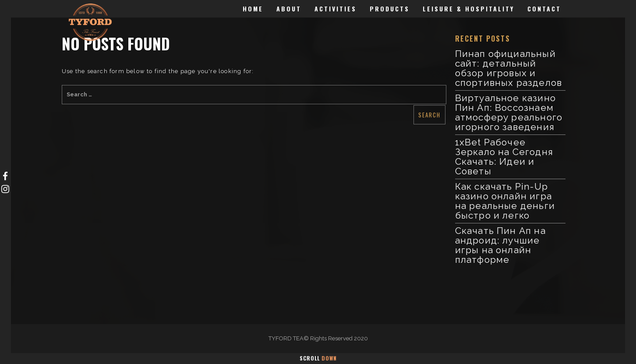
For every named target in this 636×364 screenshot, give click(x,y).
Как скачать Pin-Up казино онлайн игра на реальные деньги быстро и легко (505, 201)
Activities (336, 9)
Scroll (318, 358)
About (289, 9)
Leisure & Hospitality (468, 9)
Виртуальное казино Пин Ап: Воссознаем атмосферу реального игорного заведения (509, 112)
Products (390, 9)
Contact (544, 9)
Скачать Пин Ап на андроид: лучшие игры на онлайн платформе (500, 245)
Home (253, 9)
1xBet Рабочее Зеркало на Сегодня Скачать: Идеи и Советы (504, 157)
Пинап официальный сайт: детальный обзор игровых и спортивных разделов (509, 68)
